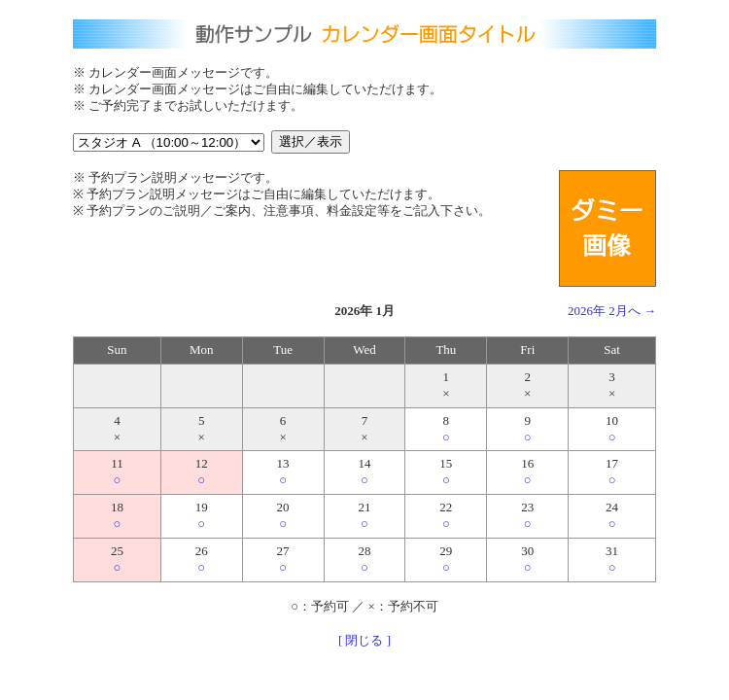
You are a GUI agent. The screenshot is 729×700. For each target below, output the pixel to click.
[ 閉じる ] (364, 640)
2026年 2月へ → (612, 311)
